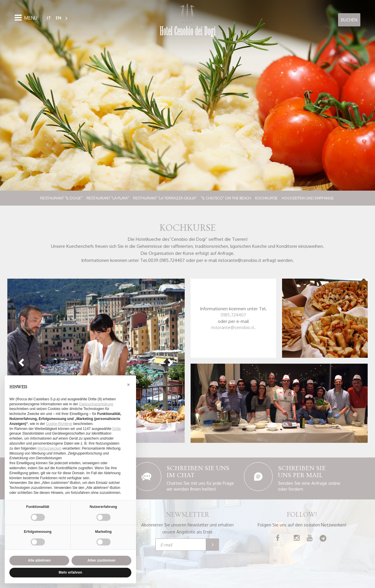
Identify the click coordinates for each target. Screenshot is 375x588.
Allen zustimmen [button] (101, 560)
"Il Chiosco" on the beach (226, 198)
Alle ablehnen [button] (39, 560)
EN (58, 18)
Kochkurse (266, 198)
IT (49, 18)
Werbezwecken (49, 448)
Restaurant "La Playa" (108, 198)
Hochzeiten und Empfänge (308, 198)
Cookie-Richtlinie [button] (59, 424)
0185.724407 (233, 315)
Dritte (117, 429)
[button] (21, 361)
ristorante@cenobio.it (233, 327)
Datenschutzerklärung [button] (96, 404)
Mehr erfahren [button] (70, 572)
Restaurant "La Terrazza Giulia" (165, 198)
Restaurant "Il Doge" (61, 198)
